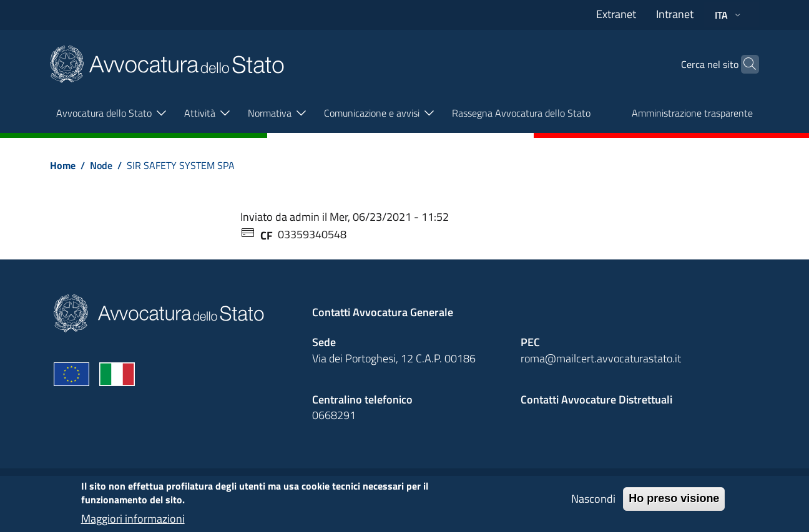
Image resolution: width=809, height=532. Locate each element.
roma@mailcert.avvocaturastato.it (601, 358)
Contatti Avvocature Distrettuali (596, 399)
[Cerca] (744, 64)
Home (63, 165)
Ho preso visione (674, 504)
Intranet (675, 14)
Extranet (616, 14)
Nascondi (593, 504)
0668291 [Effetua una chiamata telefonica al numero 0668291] (334, 415)
